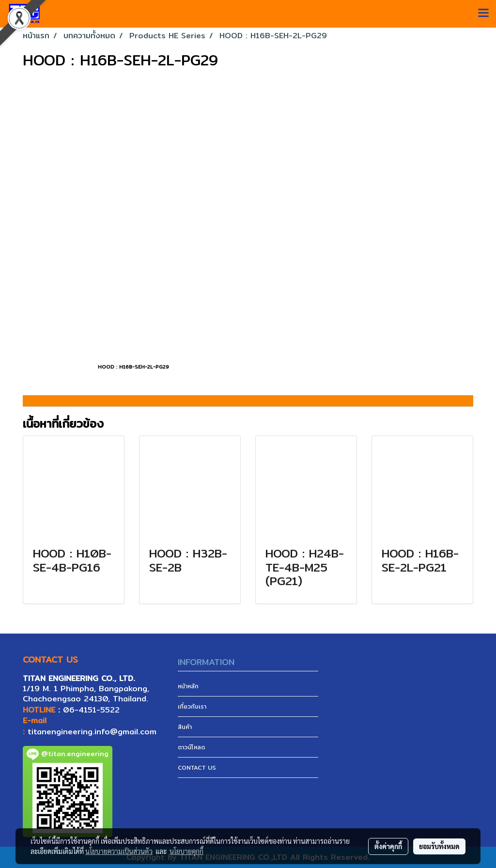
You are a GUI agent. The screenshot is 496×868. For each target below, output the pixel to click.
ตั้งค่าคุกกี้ (388, 846)
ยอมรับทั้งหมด (439, 846)
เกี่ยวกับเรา (192, 706)
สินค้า (185, 727)
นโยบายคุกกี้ (186, 851)
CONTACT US (197, 767)
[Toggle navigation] (483, 14)
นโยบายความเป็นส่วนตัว (119, 851)
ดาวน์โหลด (191, 747)
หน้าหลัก (188, 686)
